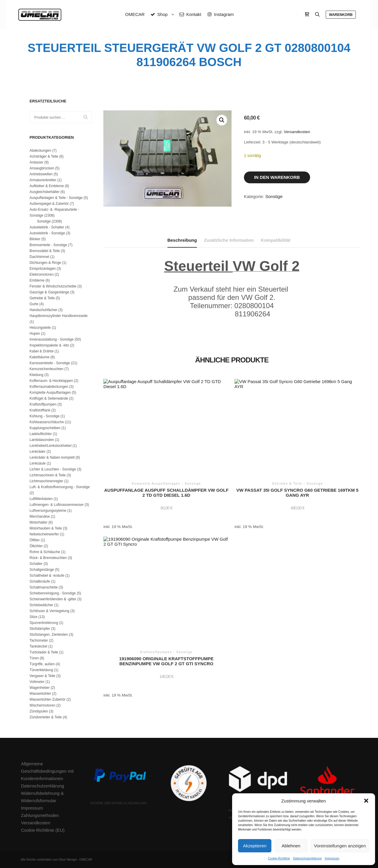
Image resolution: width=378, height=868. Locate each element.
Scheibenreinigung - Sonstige (53, 593)
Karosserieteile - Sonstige (50, 363)
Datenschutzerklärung (307, 858)
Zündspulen (39, 711)
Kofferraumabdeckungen (49, 387)
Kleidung (36, 375)
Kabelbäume (39, 357)
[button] (366, 801)
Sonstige (274, 196)
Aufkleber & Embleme (47, 186)
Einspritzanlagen (43, 269)
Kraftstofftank (40, 410)
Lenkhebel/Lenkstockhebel (50, 446)
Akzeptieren (255, 846)
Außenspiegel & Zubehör (49, 204)
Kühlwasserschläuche (47, 422)
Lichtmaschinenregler (46, 481)
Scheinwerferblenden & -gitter (53, 599)
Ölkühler (36, 546)
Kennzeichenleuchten (47, 369)
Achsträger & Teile (44, 156)
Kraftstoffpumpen (43, 404)
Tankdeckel (38, 646)
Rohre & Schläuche (45, 552)
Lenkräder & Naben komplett (52, 457)
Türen (34, 658)
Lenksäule (38, 463)
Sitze (34, 617)
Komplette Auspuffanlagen (50, 393)
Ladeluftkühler (41, 434)
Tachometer (39, 640)
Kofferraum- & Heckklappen (51, 381)
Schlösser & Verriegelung (49, 611)
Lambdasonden (42, 440)
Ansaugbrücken (42, 168)
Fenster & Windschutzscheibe (53, 286)
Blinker (35, 239)
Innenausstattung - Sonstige (52, 339)
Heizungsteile (40, 328)
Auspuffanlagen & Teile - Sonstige (56, 198)
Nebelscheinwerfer (44, 534)
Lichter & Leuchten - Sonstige (53, 469)
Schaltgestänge (42, 570)
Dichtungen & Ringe (45, 263)
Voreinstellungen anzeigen (340, 846)
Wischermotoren (42, 705)
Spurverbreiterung (44, 623)
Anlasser (36, 162)
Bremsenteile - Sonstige (48, 245)
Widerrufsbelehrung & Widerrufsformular (42, 797)
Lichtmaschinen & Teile (48, 475)
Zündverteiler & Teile (46, 717)
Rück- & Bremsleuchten (48, 558)
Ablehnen (291, 846)
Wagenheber (40, 688)
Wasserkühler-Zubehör (48, 699)
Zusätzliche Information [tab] (229, 240)
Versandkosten (297, 132)
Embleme (37, 280)
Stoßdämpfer (40, 629)
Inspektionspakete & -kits (49, 345)
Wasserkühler (40, 694)
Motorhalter (39, 522)
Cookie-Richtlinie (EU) (43, 830)
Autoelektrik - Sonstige (47, 233)
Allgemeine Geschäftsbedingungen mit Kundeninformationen (47, 771)
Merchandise (40, 516)
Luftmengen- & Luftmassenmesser (57, 505)
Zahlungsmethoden (40, 815)
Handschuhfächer (43, 310)
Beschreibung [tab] (182, 240)
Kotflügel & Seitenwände (49, 398)
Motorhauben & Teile (46, 528)
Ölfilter (35, 540)
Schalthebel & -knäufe (47, 576)
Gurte (34, 304)
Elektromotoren (41, 274)
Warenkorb (341, 15)
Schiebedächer (41, 605)
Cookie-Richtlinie (279, 858)
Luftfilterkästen (41, 499)
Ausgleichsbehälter (44, 192)
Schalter (36, 564)
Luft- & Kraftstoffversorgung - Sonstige (60, 487)
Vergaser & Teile (42, 676)
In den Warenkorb (277, 177)
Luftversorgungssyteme (48, 511)
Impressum (332, 858)
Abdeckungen (40, 151)
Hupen (35, 334)
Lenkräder (38, 452)
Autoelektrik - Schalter (47, 227)
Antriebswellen (41, 174)
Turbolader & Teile (44, 652)
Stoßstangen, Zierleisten (49, 635)
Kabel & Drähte (41, 351)
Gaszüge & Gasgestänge (49, 292)
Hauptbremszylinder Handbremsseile (59, 316)
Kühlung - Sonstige (44, 416)
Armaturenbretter (43, 180)
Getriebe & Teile (42, 298)
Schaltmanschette (44, 587)
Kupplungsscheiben (45, 428)
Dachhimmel (39, 257)
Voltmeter (37, 682)
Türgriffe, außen (42, 664)
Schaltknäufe (40, 581)
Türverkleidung (41, 670)
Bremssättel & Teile (45, 251)
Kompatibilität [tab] (276, 240)
